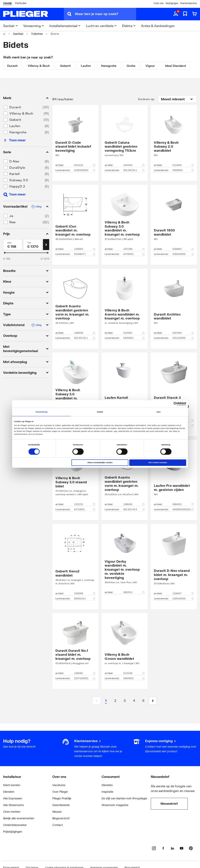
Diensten (9, 792)
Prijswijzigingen (13, 832)
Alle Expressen (13, 798)
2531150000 (183, 338)
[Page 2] (115, 701)
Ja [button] (11, 216)
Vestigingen (172, 3)
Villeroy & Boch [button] (21, 113)
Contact (58, 825)
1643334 (134, 165)
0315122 (85, 165)
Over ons (159, 3)
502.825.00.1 (85, 338)
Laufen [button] (15, 126)
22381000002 (85, 170)
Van (9, 243)
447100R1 (85, 509)
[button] (153, 701)
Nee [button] (12, 222)
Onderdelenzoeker (15, 825)
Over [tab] (159, 412)
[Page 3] (125, 701)
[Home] (4, 34)
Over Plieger (60, 792)
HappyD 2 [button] (17, 186)
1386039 (85, 333)
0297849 (183, 333)
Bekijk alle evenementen (19, 818)
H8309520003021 (183, 509)
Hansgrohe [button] (18, 132)
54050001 (134, 338)
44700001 (134, 254)
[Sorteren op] (177, 99)
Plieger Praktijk (62, 798)
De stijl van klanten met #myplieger (124, 798)
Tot (29, 243)
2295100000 (183, 599)
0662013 (134, 592)
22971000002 (85, 678)
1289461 (85, 673)
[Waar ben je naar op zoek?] (105, 14)
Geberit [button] (15, 120)
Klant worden (12, 785)
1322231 (85, 504)
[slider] (5, 253)
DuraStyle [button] (17, 167)
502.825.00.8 (134, 509)
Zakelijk (8, 3)
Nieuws (57, 812)
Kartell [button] (15, 174)
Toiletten (37, 34)
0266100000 (183, 254)
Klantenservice (189, 3)
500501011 (85, 599)
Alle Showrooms (13, 805)
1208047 (183, 594)
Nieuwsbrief (169, 803)
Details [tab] (100, 412)
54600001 (134, 678)
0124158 (134, 673)
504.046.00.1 (134, 170)
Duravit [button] (15, 107)
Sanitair (18, 34)
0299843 (183, 249)
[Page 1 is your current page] (106, 701)
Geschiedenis (61, 805)
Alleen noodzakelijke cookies (100, 463)
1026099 (85, 594)
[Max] (33, 245)
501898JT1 (85, 254)
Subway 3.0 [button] (19, 180)
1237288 (134, 249)
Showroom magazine (115, 805)
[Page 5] (143, 701)
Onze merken (12, 812)
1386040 (134, 504)
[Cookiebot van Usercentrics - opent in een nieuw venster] (169, 404)
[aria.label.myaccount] (176, 14)
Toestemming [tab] (41, 412)
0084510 (183, 504)
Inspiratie (107, 792)
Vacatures (59, 785)
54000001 (183, 170)
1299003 (85, 249)
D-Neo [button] (14, 161)
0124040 (183, 165)
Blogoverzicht (61, 818)
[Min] (13, 245)
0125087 (134, 333)
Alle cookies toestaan (158, 463)
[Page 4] (134, 701)
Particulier (21, 3)
